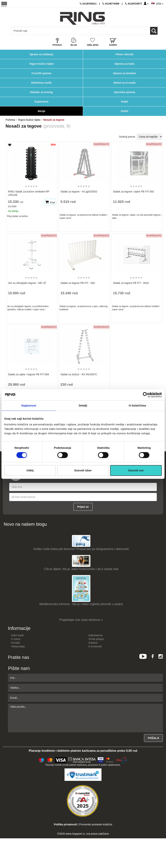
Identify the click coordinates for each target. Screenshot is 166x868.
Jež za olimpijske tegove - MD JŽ (27, 283)
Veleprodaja (18, 646)
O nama (16, 639)
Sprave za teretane (125, 73)
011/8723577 (134, 4)
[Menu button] (4, 4)
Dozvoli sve (136, 470)
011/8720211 (88, 4)
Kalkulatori (95, 635)
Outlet (124, 111)
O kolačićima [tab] (137, 405)
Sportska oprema (124, 92)
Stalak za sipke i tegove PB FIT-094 (28, 374)
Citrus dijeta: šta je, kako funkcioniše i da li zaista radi (81, 569)
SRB (160, 4)
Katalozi (93, 643)
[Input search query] (27, 31)
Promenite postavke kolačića (96, 824)
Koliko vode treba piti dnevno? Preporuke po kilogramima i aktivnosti (81, 549)
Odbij (30, 470)
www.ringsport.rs (75, 834)
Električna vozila (41, 83)
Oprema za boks (124, 64)
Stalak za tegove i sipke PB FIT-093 (133, 192)
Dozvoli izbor (83, 470)
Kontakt (15, 643)
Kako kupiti (17, 635)
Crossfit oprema (41, 73)
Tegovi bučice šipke (41, 64)
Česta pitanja (96, 639)
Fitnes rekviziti (124, 54)
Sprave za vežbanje (41, 54)
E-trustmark (95, 646)
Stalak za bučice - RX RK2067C (79, 374)
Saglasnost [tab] (29, 405)
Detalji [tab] (83, 405)
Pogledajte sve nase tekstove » (81, 620)
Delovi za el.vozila (124, 83)
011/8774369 (111, 4)
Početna (10, 120)
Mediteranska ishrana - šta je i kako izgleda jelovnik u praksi (81, 604)
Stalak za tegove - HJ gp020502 (79, 192)
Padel (124, 102)
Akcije (41, 111)
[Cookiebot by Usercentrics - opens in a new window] (146, 395)
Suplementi (41, 102)
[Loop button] (154, 31)
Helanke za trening (41, 92)
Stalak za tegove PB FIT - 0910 (131, 283)
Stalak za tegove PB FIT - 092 (78, 283)
